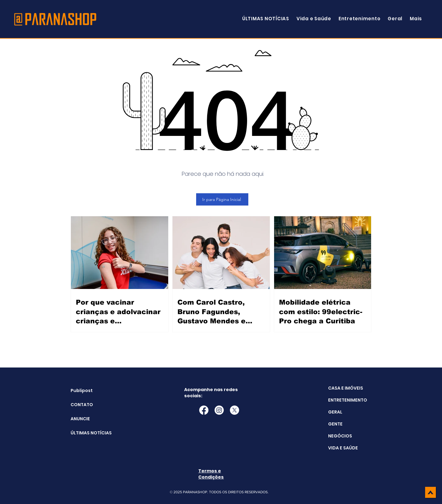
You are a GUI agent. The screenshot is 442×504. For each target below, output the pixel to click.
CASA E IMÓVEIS (346, 388)
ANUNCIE (80, 419)
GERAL (335, 412)
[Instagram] (219, 410)
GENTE (335, 424)
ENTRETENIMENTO (348, 400)
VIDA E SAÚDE (343, 448)
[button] (416, 19)
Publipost (82, 391)
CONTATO (82, 405)
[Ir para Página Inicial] (222, 199)
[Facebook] (204, 410)
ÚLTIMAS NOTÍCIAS (86, 433)
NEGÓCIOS (340, 436)
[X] (235, 410)
